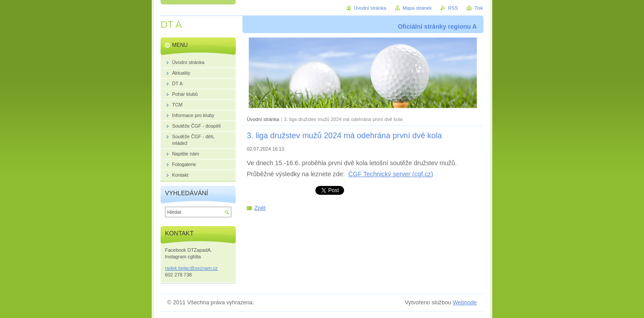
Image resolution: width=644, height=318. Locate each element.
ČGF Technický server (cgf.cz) (391, 174)
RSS (453, 8)
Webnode (465, 302)
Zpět (260, 208)
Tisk (479, 8)
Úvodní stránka (263, 119)
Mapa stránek (417, 8)
